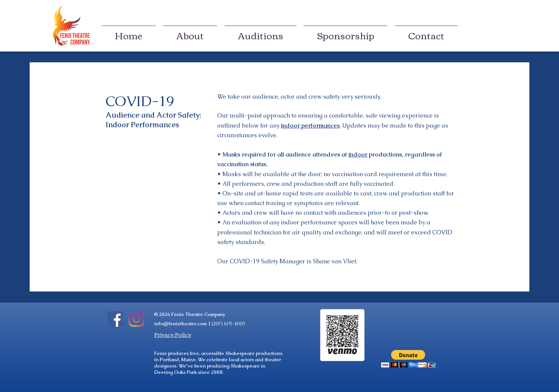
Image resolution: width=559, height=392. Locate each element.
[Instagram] (136, 319)
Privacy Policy (173, 335)
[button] (408, 359)
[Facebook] (115, 319)
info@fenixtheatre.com (181, 324)
